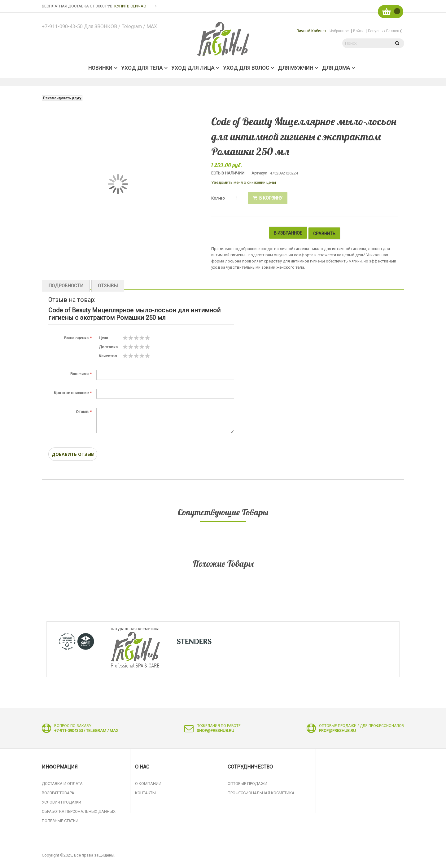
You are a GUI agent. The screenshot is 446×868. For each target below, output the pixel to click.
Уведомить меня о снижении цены (244, 182)
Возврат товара (58, 792)
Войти (358, 31)
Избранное (339, 31)
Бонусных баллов (385, 31)
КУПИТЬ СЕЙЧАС (130, 6)
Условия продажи (61, 801)
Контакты (145, 792)
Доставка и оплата (62, 782)
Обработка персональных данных (79, 810)
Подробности (65, 284)
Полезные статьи (60, 820)
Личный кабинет (311, 31)
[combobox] (365, 43)
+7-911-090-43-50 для (101, 27)
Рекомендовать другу (62, 98)
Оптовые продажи (247, 782)
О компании (148, 782)
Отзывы (104, 284)
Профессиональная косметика (261, 792)
